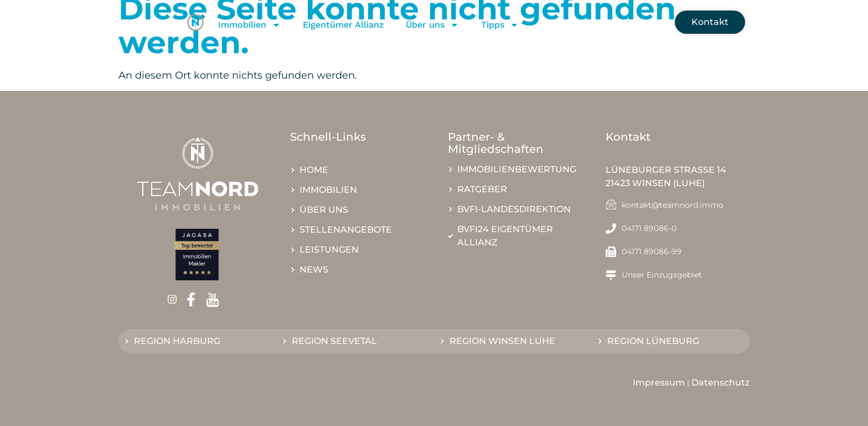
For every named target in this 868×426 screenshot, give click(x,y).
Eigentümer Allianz (343, 25)
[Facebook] (195, 300)
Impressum (659, 383)
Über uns (432, 25)
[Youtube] (216, 300)
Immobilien (249, 25)
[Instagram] (176, 299)
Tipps (500, 25)
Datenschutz (720, 383)
